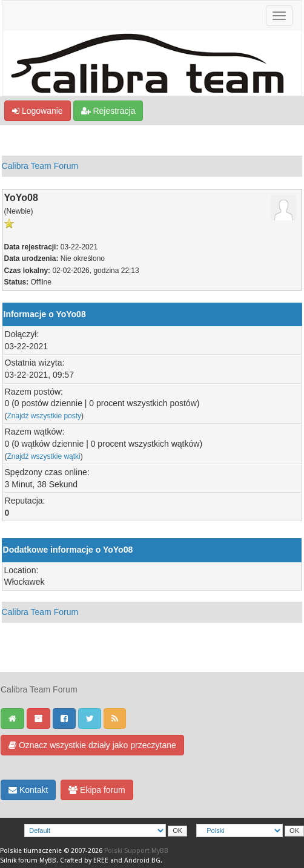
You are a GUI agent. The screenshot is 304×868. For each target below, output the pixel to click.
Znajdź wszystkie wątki (44, 456)
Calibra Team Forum (40, 166)
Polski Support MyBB (136, 851)
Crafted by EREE (84, 860)
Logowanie (38, 111)
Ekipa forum (97, 790)
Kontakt (28, 790)
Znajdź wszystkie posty (45, 416)
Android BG (142, 860)
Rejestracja (108, 111)
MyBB (48, 860)
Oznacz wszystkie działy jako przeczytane (92, 745)
